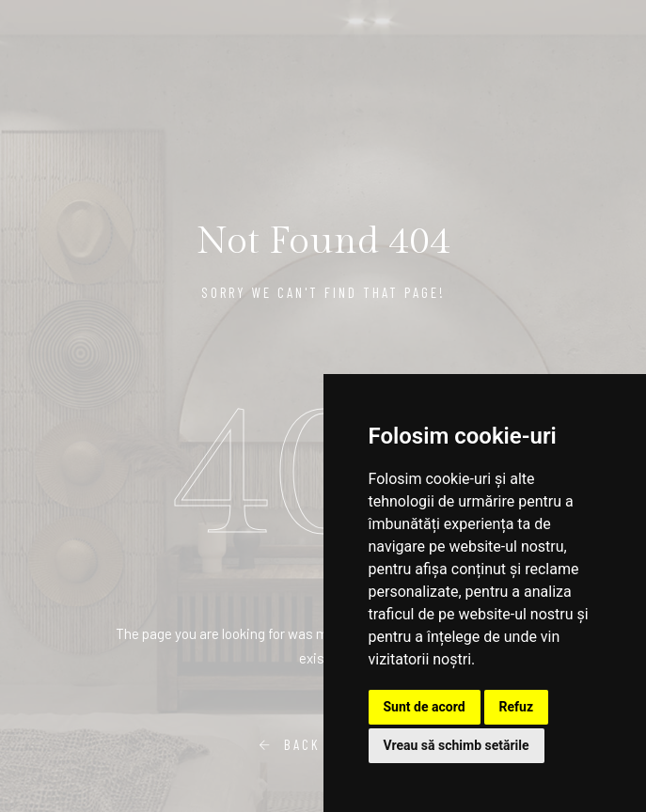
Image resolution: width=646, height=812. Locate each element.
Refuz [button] (517, 707)
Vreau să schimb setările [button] (457, 745)
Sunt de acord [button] (425, 707)
